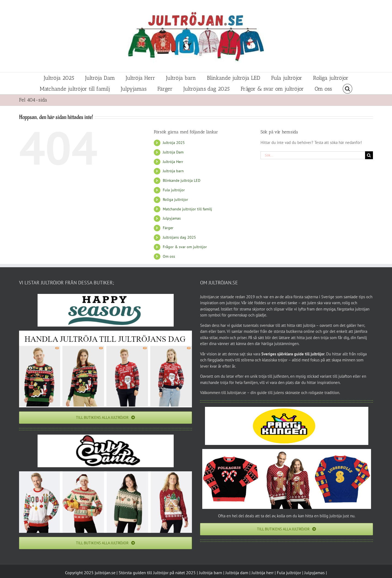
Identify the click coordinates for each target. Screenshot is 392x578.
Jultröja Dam (173, 152)
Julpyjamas (172, 218)
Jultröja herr (263, 573)
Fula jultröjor (174, 190)
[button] (347, 89)
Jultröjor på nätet (169, 573)
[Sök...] (313, 155)
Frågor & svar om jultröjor (185, 247)
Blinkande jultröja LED (182, 180)
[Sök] (369, 155)
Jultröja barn (173, 171)
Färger (168, 228)
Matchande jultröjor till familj (187, 209)
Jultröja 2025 (174, 143)
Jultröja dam (237, 573)
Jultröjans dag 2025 (179, 237)
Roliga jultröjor (175, 199)
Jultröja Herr (173, 162)
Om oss (169, 256)
